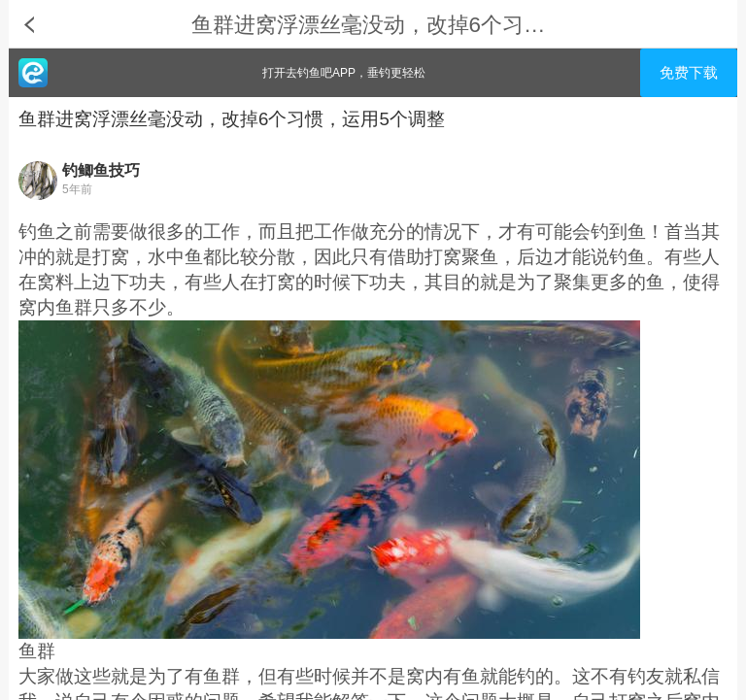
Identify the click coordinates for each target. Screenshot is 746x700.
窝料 (55, 282)
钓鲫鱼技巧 (101, 170)
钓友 (646, 676)
